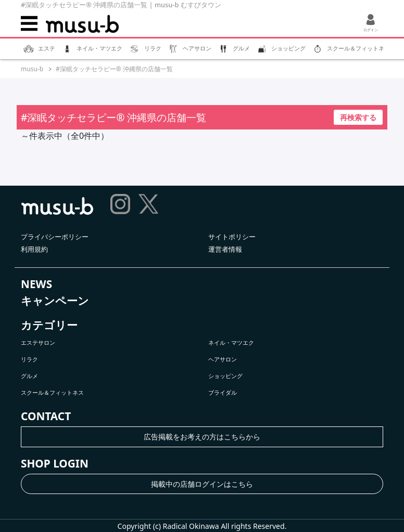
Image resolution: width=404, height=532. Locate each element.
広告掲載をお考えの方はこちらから (202, 437)
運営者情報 (225, 249)
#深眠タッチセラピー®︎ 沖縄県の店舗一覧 (114, 69)
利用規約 (34, 249)
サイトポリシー (232, 237)
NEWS (36, 284)
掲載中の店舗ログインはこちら (202, 484)
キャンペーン (55, 301)
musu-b (32, 69)
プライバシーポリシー (55, 237)
